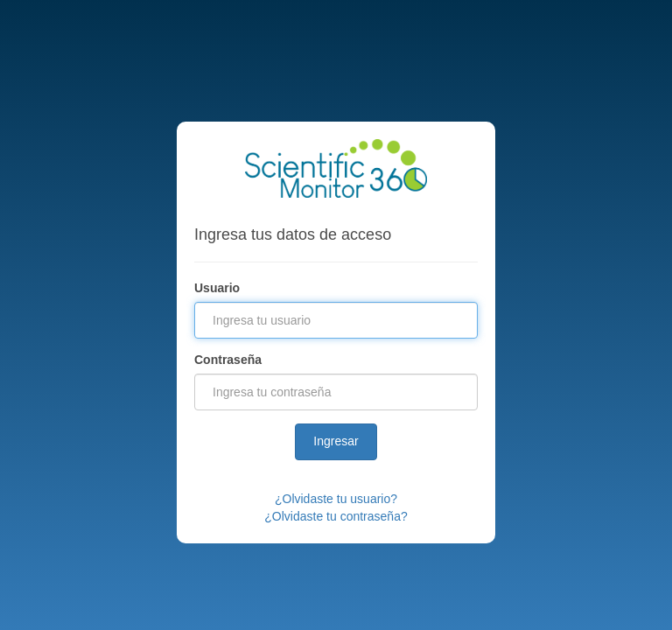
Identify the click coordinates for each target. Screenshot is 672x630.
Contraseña (228, 360)
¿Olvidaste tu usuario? (336, 499)
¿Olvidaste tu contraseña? (336, 516)
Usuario (217, 288)
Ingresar (336, 441)
